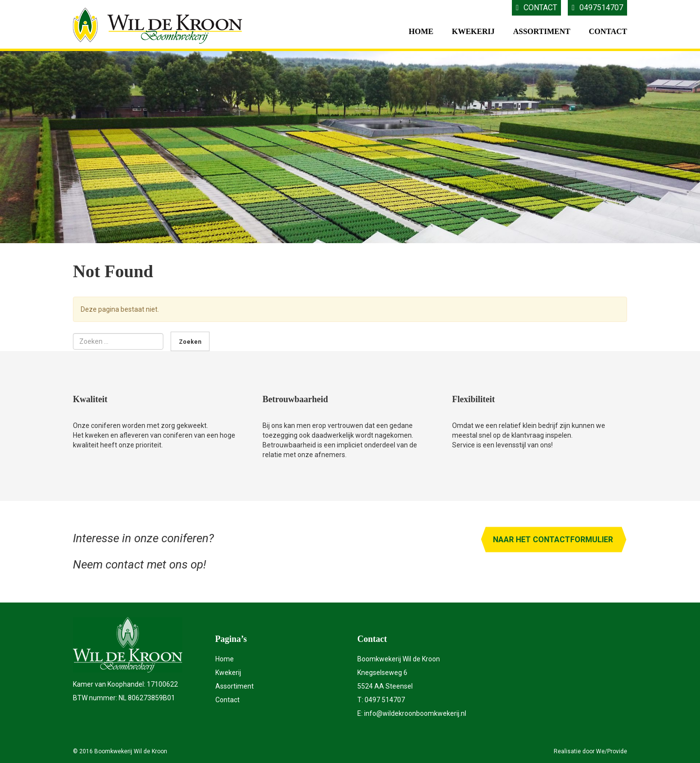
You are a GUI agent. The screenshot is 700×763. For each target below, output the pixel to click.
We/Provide (612, 751)
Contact (536, 8)
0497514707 (597, 8)
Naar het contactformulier (553, 540)
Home (421, 31)
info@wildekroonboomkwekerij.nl (415, 713)
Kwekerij (473, 31)
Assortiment (542, 31)
